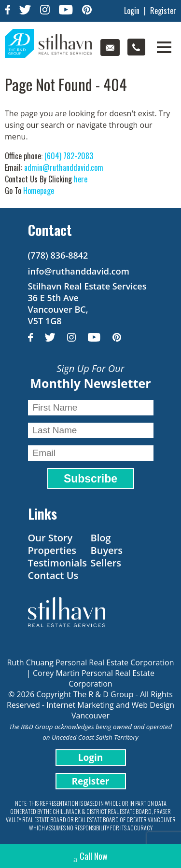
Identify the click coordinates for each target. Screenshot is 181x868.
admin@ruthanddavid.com (64, 167)
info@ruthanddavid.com (79, 271)
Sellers (106, 563)
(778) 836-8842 (58, 255)
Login (132, 11)
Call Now (90, 857)
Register (163, 11)
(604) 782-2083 (69, 156)
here (81, 179)
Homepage (39, 191)
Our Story (50, 538)
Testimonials (58, 563)
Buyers (107, 550)
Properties (52, 550)
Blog (101, 538)
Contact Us (53, 575)
